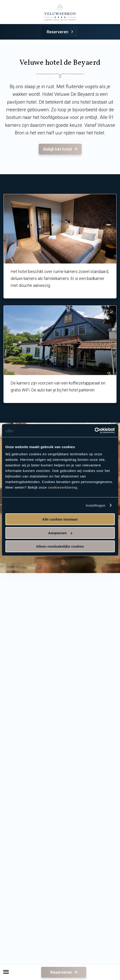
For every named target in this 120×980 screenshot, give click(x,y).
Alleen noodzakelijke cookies (60, 546)
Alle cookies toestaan (60, 519)
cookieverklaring (63, 487)
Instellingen (96, 505)
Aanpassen (60, 533)
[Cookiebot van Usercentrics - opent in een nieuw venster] (94, 431)
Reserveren (61, 32)
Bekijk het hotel (61, 149)
